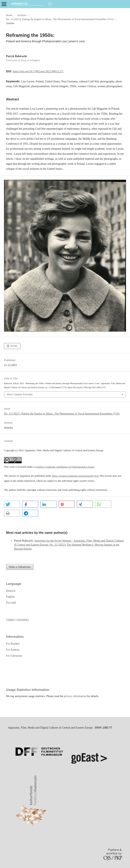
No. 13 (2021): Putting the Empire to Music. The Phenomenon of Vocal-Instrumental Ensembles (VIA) (60, 19)
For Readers (13, 644)
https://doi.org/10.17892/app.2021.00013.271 (38, 71)
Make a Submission (20, 567)
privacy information (75, 696)
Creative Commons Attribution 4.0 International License (65, 467)
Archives (22, 15)
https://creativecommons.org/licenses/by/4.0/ (76, 476)
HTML (14, 346)
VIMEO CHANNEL (18, 620)
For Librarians (14, 656)
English (10, 597)
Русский (11, 603)
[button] (12, 504)
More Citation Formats (20, 394)
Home (9, 15)
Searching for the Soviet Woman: (53, 541)
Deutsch (11, 591)
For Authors (13, 650)
